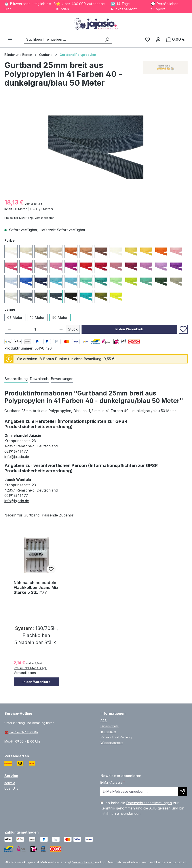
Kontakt (10, 783)
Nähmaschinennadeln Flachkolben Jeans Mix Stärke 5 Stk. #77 (36, 587)
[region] (96, 147)
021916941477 (16, 451)
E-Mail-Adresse (113, 782)
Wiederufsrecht (112, 743)
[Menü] (10, 39)
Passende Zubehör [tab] (58, 515)
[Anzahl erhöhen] (61, 329)
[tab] (16, 379)
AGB (104, 721)
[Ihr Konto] (158, 39)
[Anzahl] (35, 329)
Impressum (108, 732)
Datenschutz (110, 726)
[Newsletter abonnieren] (183, 791)
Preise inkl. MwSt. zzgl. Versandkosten (29, 218)
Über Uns (11, 788)
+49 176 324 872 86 (23, 732)
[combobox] (63, 39)
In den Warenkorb (129, 329)
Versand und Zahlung (116, 737)
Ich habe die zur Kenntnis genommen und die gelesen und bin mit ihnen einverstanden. (142, 808)
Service (11, 776)
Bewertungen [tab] (62, 379)
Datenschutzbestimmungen (149, 803)
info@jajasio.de (17, 457)
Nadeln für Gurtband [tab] (22, 515)
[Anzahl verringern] (9, 329)
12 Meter (37, 318)
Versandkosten (83, 862)
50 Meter (60, 318)
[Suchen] (107, 39)
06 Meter (15, 318)
